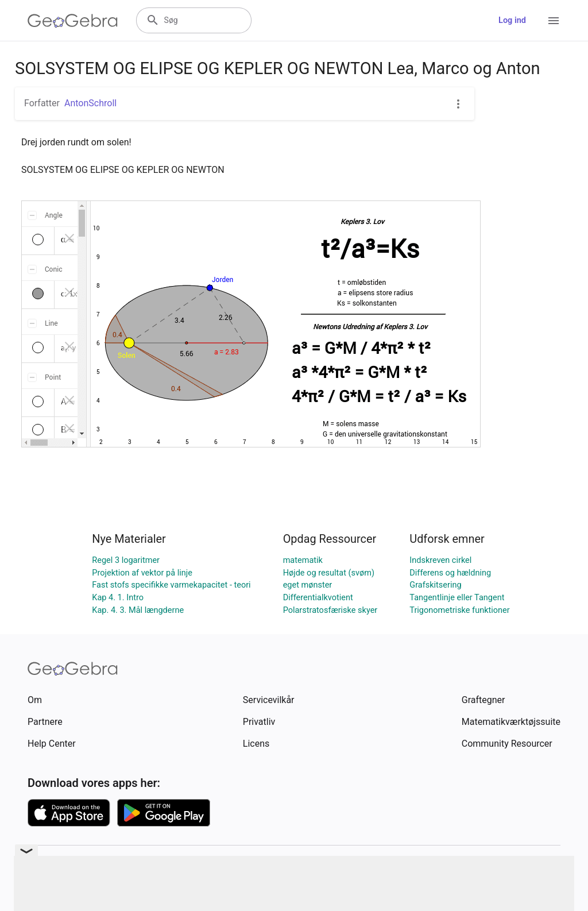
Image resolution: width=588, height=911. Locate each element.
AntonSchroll (90, 103)
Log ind (512, 20)
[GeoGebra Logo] (73, 21)
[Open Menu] (554, 21)
